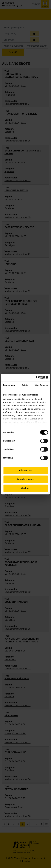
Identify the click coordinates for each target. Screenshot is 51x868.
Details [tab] (25, 385)
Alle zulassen (26, 470)
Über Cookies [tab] (41, 385)
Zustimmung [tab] (9, 385)
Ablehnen (25, 488)
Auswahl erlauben (25, 479)
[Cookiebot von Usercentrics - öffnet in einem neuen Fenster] (36, 377)
